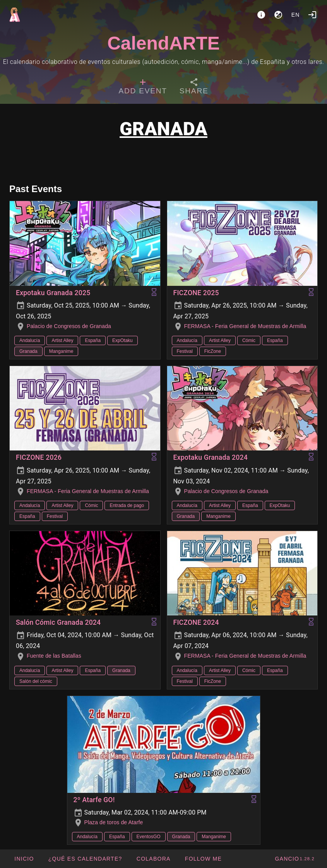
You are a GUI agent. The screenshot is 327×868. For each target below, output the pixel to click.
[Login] (312, 15)
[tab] (143, 88)
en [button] (296, 15)
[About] (261, 15)
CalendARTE (163, 43)
